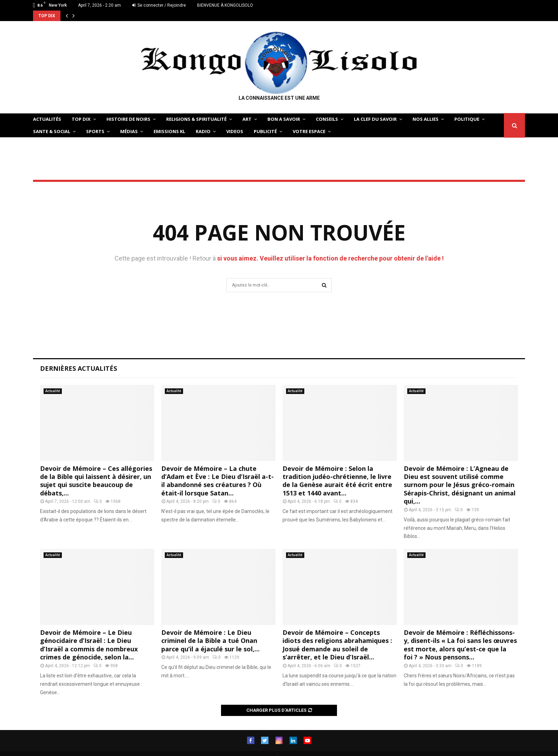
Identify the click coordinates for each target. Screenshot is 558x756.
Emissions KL (169, 131)
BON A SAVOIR (284, 119)
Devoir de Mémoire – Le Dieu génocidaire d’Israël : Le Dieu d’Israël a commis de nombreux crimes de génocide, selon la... (89, 645)
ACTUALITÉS (47, 119)
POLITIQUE (467, 119)
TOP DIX (81, 119)
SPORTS (95, 131)
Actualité (53, 391)
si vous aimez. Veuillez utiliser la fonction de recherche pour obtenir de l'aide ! (330, 258)
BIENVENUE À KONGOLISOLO (225, 5)
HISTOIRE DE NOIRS (128, 119)
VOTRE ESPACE (309, 131)
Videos (235, 131)
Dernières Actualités (79, 368)
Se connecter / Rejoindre (159, 5)
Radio (203, 131)
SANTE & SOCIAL (52, 131)
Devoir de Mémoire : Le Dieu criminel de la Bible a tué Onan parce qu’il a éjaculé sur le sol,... (210, 641)
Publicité (265, 131)
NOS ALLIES (426, 119)
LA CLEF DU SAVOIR (375, 119)
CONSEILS (327, 119)
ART (247, 119)
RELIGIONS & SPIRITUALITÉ (196, 119)
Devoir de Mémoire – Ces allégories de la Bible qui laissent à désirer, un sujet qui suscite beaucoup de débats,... (96, 481)
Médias (129, 131)
